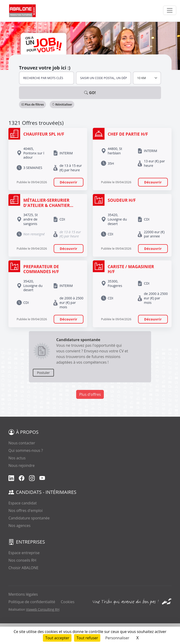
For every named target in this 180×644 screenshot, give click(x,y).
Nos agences (19, 526)
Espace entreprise (24, 553)
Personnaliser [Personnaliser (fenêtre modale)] (117, 638)
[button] (32, 105)
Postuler (43, 373)
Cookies (67, 602)
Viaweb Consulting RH (43, 609)
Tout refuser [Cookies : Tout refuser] (87, 638)
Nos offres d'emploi (26, 511)
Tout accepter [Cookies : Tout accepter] (57, 638)
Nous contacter (22, 443)
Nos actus (17, 458)
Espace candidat (23, 503)
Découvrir (69, 182)
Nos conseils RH (22, 560)
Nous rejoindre (22, 465)
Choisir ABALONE (23, 568)
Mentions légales (23, 594)
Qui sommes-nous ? (26, 450)
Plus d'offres (90, 394)
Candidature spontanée (29, 518)
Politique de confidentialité (32, 602)
